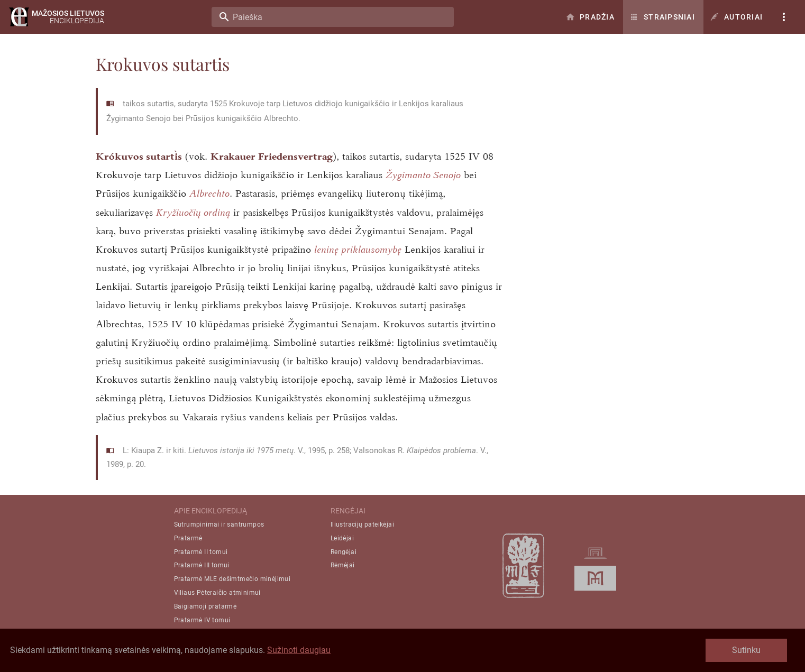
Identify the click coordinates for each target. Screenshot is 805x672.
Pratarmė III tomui (202, 565)
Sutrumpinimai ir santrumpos (219, 524)
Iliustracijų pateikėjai (362, 524)
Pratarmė (188, 538)
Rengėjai (344, 552)
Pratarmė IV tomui (202, 620)
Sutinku (746, 650)
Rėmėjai (343, 565)
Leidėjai (342, 538)
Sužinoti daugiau (299, 650)
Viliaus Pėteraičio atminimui (217, 593)
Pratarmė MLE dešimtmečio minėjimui (232, 579)
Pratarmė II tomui (201, 552)
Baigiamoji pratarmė (205, 606)
